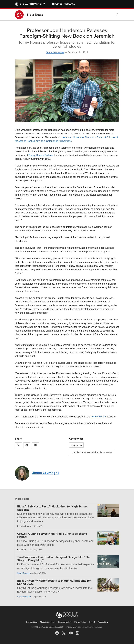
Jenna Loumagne (55, 52)
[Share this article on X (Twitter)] (18, 445)
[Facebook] (57, 633)
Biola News (35, 15)
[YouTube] (71, 633)
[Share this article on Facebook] (27, 445)
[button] (117, 15)
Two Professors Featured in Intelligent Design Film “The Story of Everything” (54, 559)
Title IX (92, 622)
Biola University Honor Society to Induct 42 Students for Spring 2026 (54, 582)
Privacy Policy (80, 622)
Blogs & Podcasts (63, 4)
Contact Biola (32, 622)
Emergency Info (65, 622)
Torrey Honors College (41, 155)
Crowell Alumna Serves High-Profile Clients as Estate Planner (52, 535)
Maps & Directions (48, 622)
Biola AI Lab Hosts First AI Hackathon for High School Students (52, 508)
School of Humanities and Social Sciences (91, 452)
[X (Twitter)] (64, 633)
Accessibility (103, 622)
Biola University (33, 4)
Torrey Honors (99, 417)
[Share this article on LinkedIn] (35, 445)
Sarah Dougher (24, 573)
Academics (76, 445)
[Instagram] (77, 633)
